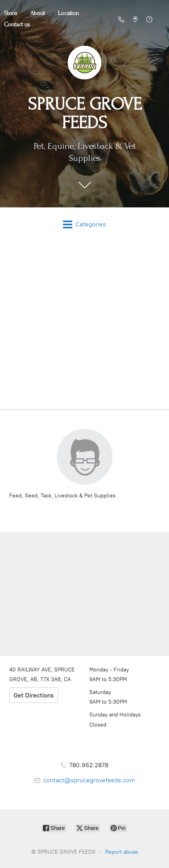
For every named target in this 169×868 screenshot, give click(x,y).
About (38, 13)
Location (68, 13)
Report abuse (122, 852)
